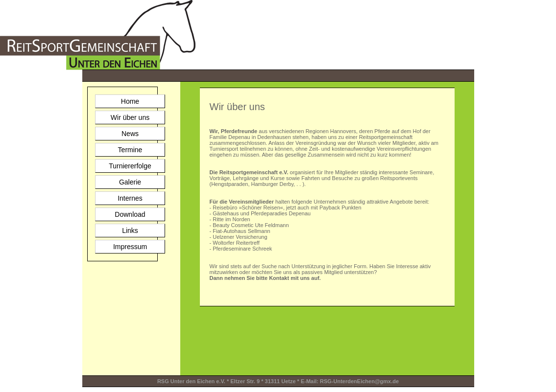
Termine (130, 150)
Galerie (130, 182)
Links (130, 231)
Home (130, 101)
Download (130, 214)
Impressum (130, 247)
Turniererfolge (130, 166)
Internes (130, 198)
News (130, 134)
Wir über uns (130, 117)
